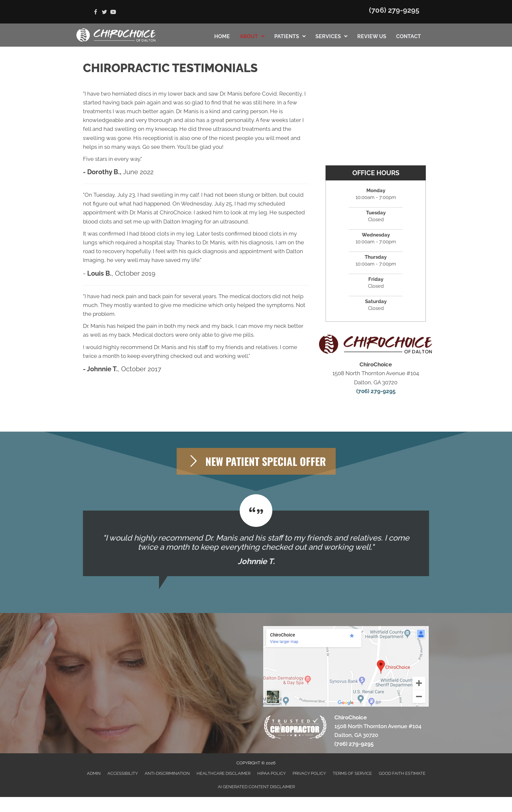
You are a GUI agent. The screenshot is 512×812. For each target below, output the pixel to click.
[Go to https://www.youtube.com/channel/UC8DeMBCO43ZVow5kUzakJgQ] (113, 13)
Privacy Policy (309, 773)
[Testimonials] (256, 543)
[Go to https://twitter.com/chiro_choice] (104, 13)
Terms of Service (352, 773)
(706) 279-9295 (394, 10)
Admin (94, 773)
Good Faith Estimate (402, 773)
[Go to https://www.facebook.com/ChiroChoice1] (96, 13)
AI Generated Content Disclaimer (256, 787)
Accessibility (123, 773)
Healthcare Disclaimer (224, 773)
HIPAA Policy (272, 773)
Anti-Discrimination (167, 773)
